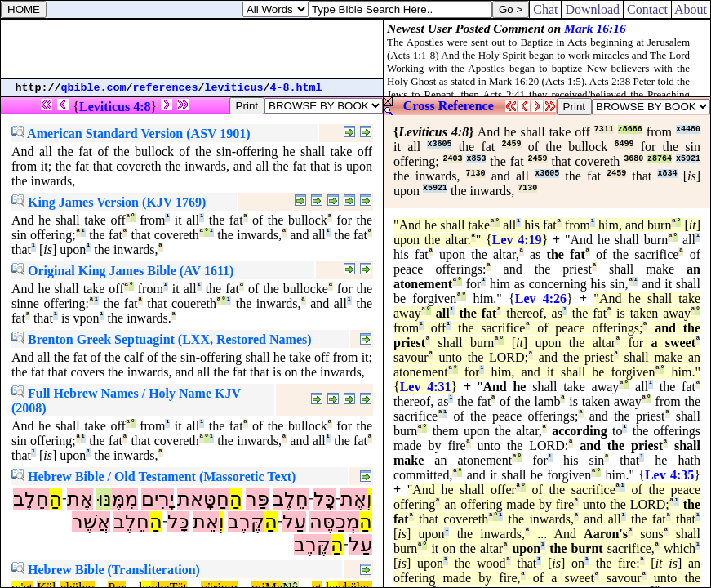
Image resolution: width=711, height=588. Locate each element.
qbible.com (94, 88)
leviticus (234, 88)
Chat (545, 9)
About (691, 9)
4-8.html (296, 88)
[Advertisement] (192, 49)
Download (592, 9)
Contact (647, 9)
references (166, 88)
